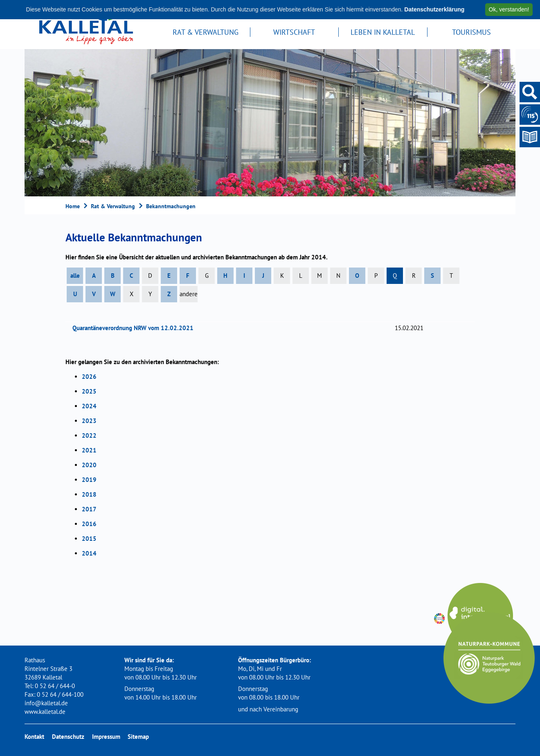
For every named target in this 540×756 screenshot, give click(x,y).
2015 (89, 539)
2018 (89, 494)
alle (75, 276)
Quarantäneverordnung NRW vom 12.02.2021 (136, 328)
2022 (89, 435)
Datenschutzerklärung (434, 9)
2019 (89, 480)
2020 (89, 465)
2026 (89, 377)
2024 (89, 406)
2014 (89, 553)
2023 (89, 421)
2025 (89, 391)
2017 (89, 509)
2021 (89, 450)
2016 (89, 524)
